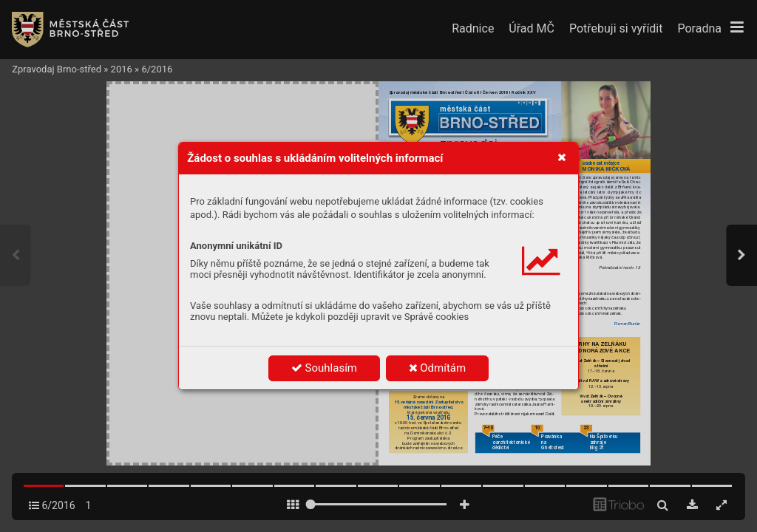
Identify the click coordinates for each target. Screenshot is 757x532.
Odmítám (438, 368)
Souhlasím (324, 368)
